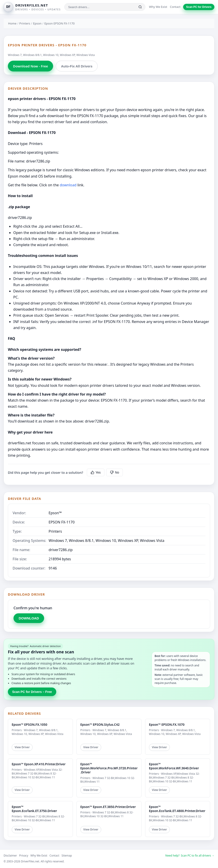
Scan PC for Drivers (199, 7)
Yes (96, 472)
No (115, 472)
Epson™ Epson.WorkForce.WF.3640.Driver (174, 766)
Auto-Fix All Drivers (77, 66)
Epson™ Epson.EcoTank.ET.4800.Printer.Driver (177, 809)
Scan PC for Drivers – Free (32, 692)
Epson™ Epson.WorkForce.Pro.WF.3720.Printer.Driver (109, 768)
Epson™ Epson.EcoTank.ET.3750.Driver (34, 809)
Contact (175, 7)
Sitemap (67, 856)
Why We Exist (158, 7)
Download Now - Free (30, 66)
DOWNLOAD (29, 618)
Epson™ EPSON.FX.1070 (167, 724)
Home (12, 23)
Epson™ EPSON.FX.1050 (29, 724)
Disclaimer (10, 856)
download (68, 185)
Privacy (24, 856)
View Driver (22, 747)
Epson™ (55, 513)
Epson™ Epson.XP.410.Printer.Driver (39, 764)
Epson (37, 23)
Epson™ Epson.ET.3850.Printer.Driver (108, 807)
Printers (25, 23)
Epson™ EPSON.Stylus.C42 (100, 724)
